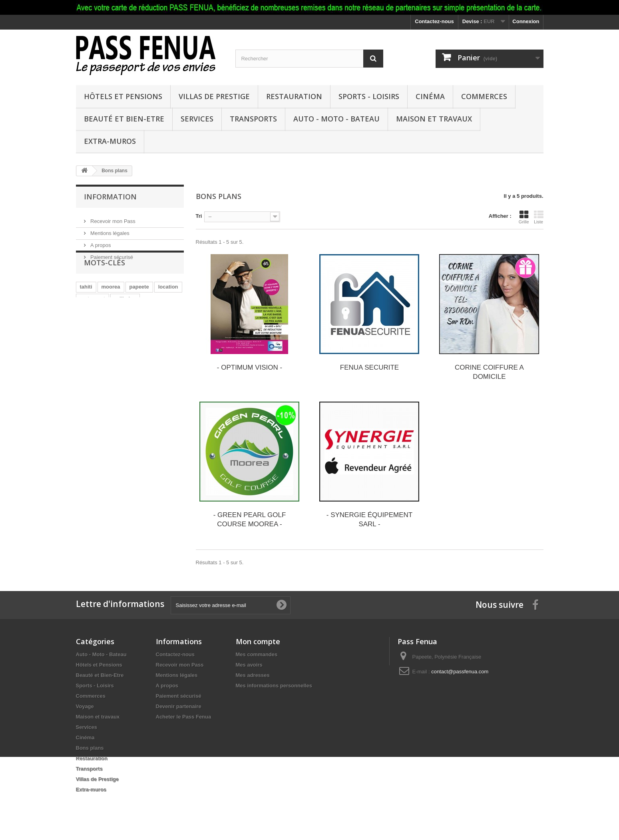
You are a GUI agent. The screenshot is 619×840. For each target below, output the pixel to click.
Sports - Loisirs (369, 96)
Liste (539, 217)
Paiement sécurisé (111, 254)
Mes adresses (253, 675)
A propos (100, 242)
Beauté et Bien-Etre (124, 119)
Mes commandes (257, 654)
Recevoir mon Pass (112, 218)
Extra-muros (110, 141)
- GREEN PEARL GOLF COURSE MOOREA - (250, 520)
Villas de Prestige (214, 96)
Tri (199, 216)
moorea (111, 308)
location (168, 308)
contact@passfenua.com (460, 672)
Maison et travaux (434, 119)
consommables (99, 332)
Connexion (526, 21)
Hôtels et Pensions (123, 96)
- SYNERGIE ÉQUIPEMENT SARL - (369, 520)
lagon (158, 332)
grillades (125, 320)
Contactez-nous (434, 21)
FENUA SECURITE (369, 367)
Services (197, 119)
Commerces (484, 96)
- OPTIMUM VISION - (250, 367)
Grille (524, 217)
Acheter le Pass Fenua (184, 717)
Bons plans (90, 748)
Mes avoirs (249, 665)
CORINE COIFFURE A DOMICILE (489, 372)
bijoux (134, 332)
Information (110, 197)
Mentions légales (109, 230)
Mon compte (258, 641)
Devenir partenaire (179, 706)
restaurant (93, 320)
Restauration (294, 96)
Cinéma (430, 96)
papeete (139, 308)
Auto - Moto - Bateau (336, 119)
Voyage (85, 706)
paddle (88, 344)
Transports (253, 119)
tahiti (86, 308)
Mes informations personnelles (274, 686)
